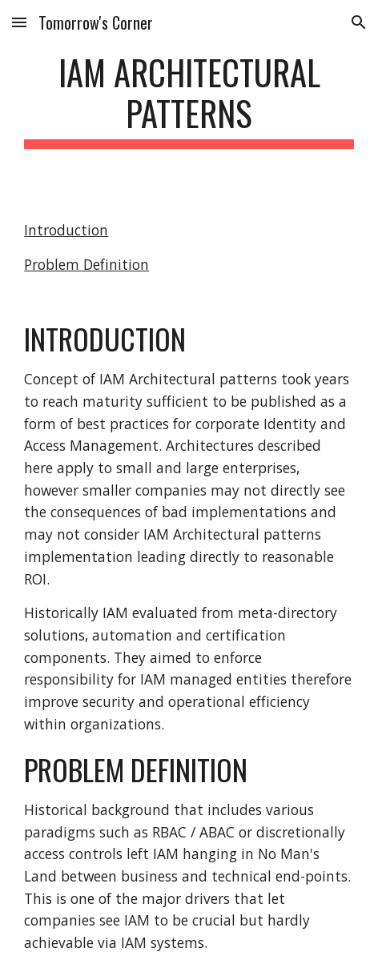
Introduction (66, 230)
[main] (189, 100)
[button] (19, 22)
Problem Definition (86, 264)
